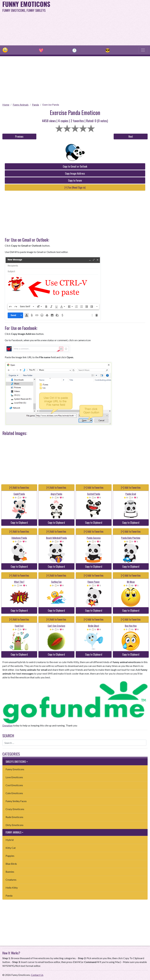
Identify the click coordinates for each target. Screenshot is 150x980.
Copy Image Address (75, 173)
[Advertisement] (101, 22)
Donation (7, 725)
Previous (19, 136)
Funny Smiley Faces (16, 801)
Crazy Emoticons (15, 809)
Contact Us (37, 975)
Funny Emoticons (15, 769)
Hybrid (10, 840)
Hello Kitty (12, 888)
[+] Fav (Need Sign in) (75, 187)
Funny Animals (21, 105)
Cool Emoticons (14, 785)
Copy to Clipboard (19, 523)
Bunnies (10, 872)
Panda (35, 105)
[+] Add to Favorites (19, 488)
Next (131, 136)
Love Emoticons (14, 777)
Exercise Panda (51, 105)
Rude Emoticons (14, 817)
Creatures (11, 880)
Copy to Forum (75, 180)
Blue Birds (11, 864)
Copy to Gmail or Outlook (75, 166)
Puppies (10, 856)
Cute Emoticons (14, 793)
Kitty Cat (11, 848)
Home (6, 105)
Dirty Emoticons (15, 825)
